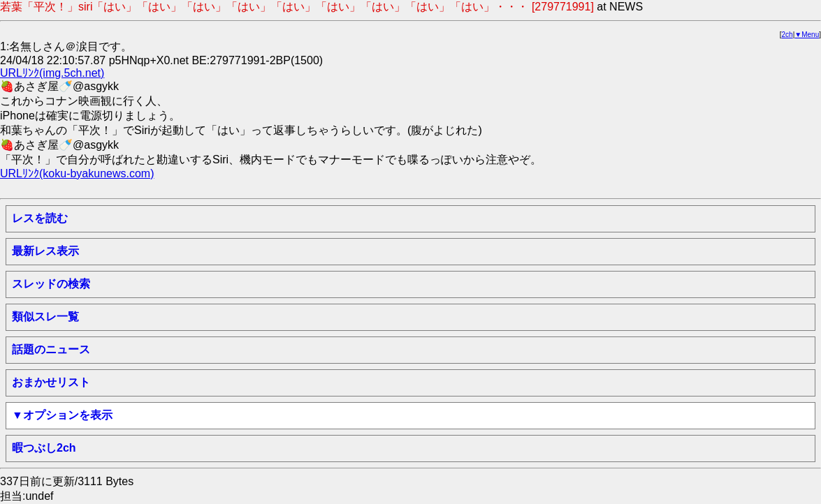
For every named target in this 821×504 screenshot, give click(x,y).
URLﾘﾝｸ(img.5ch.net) (52, 73)
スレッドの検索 (51, 284)
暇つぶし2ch (44, 448)
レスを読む (40, 218)
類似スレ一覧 (45, 317)
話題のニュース (51, 349)
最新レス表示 (45, 251)
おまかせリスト (51, 382)
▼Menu (807, 35)
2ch (787, 35)
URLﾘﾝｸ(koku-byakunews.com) (77, 173)
